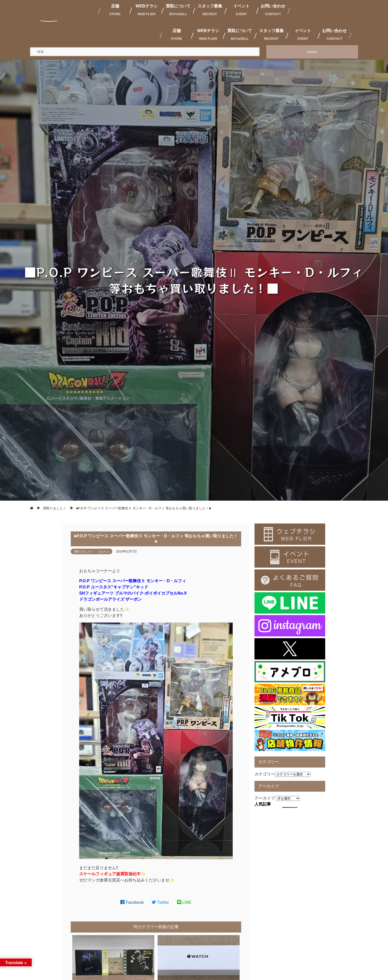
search (312, 52)
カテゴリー (265, 774)
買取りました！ (84, 551)
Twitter (160, 902)
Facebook (132, 902)
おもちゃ (104, 551)
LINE (184, 902)
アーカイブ (265, 798)
